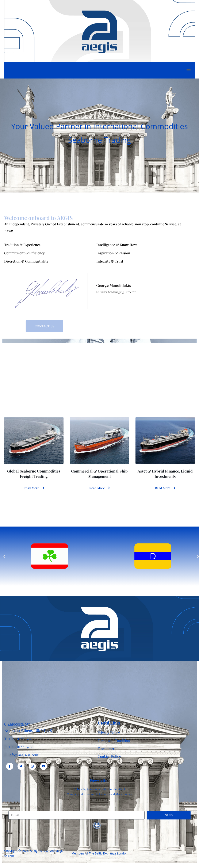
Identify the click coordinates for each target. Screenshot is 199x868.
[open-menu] (188, 70)
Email (12, 809)
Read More (34, 488)
